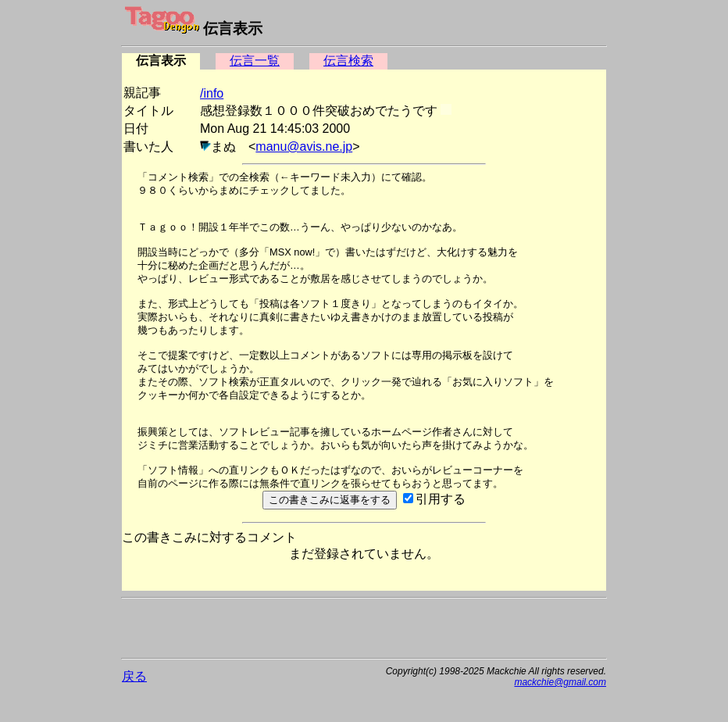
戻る (134, 676)
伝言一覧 (255, 61)
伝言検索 (348, 61)
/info (212, 93)
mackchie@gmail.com (560, 682)
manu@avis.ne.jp (304, 147)
